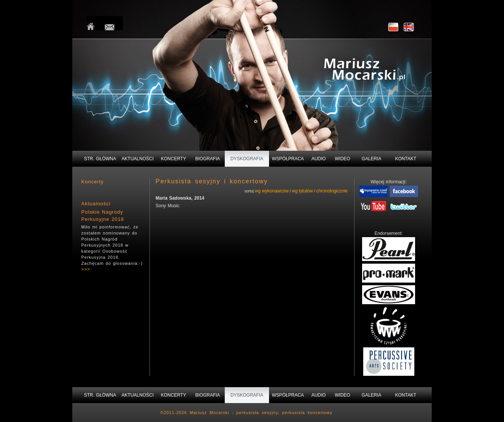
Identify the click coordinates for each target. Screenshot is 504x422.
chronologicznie (332, 191)
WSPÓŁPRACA (288, 159)
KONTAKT (406, 159)
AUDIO (319, 159)
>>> (86, 269)
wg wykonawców (271, 191)
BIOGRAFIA (208, 159)
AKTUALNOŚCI (138, 159)
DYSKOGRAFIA (247, 159)
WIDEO (343, 159)
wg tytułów (302, 191)
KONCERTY (173, 159)
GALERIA (372, 159)
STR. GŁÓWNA (100, 159)
